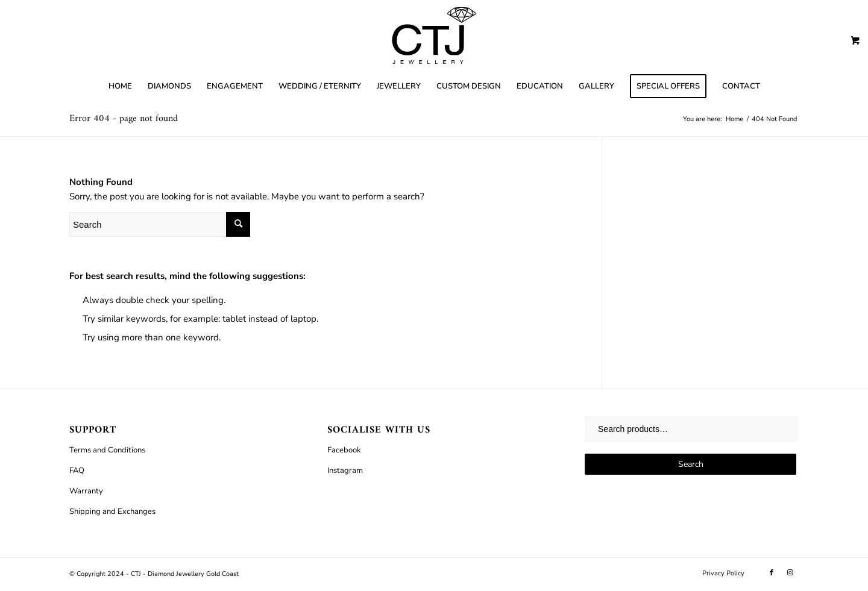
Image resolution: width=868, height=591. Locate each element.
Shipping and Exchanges (112, 511)
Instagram (345, 471)
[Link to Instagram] (790, 573)
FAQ (77, 471)
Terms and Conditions (107, 450)
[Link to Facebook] (772, 573)
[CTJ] (434, 36)
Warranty (86, 491)
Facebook (344, 450)
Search (691, 464)
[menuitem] (120, 86)
